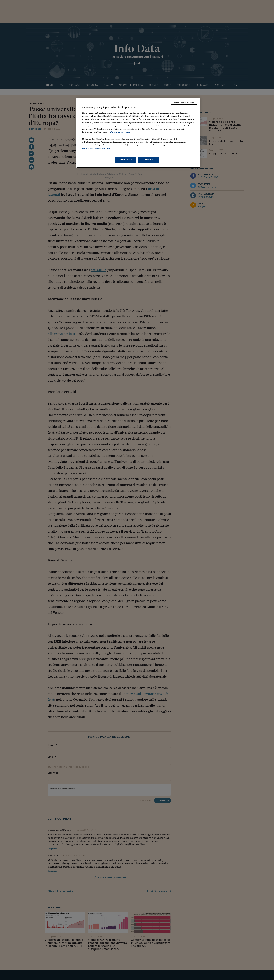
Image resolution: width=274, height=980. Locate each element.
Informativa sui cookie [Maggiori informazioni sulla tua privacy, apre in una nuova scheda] (120, 132)
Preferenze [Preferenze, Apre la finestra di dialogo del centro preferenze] (126, 160)
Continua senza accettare (184, 103)
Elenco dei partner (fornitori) (97, 148)
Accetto (149, 160)
